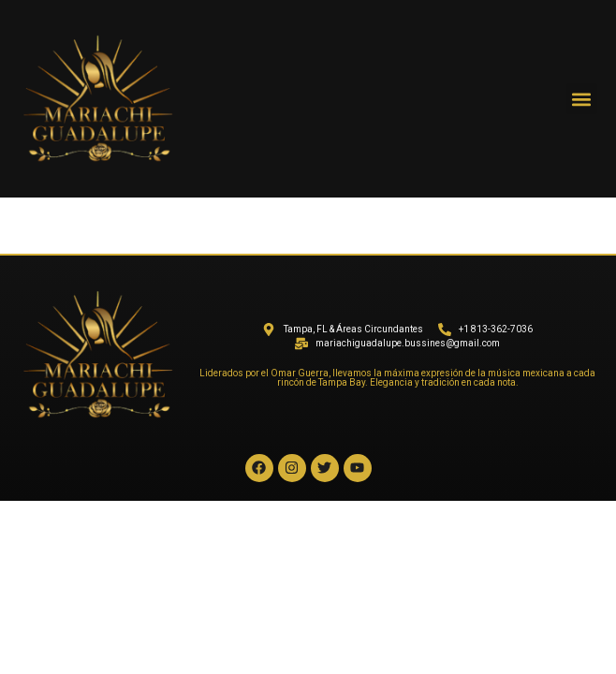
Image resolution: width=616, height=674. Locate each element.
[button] (582, 99)
